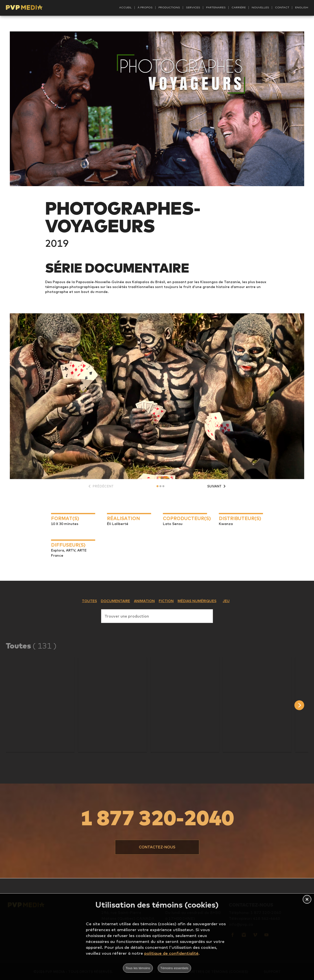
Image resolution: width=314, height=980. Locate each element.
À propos (145, 7)
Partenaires (216, 7)
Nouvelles (260, 7)
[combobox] (157, 615)
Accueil (125, 7)
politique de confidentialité (171, 953)
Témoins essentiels (174, 968)
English (302, 7)
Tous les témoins (138, 968)
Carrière (239, 7)
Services (193, 7)
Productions (169, 7)
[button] (40, 705)
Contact (282, 7)
